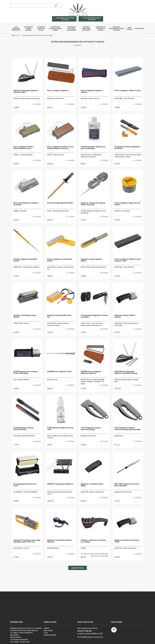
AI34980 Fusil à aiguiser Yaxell (59, 372)
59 (117, 557)
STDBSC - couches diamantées (23, 155)
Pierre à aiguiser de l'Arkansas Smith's (60, 260)
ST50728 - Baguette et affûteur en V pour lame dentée (93, 212)
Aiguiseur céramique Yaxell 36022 (92, 485)
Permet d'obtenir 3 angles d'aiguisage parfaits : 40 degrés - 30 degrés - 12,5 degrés (92, 382)
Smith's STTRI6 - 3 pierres (21, 323)
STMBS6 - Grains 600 (20, 211)
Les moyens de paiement (19, 639)
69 (50, 389)
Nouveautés (14, 635)
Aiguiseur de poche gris (88, 436)
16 (117, 108)
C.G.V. (46, 633)
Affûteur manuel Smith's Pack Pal (59, 316)
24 (84, 332)
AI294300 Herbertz (53, 548)
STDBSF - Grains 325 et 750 (56, 155)
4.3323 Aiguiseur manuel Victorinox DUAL (23, 429)
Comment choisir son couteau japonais (24, 630)
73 (84, 389)
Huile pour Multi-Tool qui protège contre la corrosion (60, 437)
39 (16, 220)
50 (16, 164)
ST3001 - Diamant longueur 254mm (58, 211)
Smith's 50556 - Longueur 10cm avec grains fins (60, 268)
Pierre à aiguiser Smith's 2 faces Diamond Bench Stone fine (60, 148)
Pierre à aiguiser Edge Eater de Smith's (127, 204)
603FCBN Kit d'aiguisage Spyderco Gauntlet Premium (126, 372)
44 (50, 220)
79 (117, 332)
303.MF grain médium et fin (55, 98)
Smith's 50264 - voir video (21, 548)
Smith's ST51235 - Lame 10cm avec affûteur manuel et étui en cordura (128, 156)
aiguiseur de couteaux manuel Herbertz (59, 541)
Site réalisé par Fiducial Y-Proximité (133, 586)
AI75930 (83, 548)
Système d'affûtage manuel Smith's (25, 316)
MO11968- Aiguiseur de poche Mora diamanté (127, 485)
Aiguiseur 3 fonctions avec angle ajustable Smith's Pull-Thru (27, 541)
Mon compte (48, 630)
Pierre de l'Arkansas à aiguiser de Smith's (26, 204)
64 (16, 332)
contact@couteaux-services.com (91, 637)
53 (16, 501)
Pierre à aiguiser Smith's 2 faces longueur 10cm (128, 260)
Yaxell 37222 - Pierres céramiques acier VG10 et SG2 (126, 324)
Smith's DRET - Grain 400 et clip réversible (26, 267)
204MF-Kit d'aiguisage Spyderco (60, 484)
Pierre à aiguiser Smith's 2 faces (128, 91)
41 (16, 557)
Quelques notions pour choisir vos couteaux (26, 628)
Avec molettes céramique (21, 379)
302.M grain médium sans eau (90, 98)
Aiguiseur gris (119, 436)
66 (50, 108)
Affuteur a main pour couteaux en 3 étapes (93, 541)
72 (16, 108)
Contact (47, 628)
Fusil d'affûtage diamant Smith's (60, 203)
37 (84, 276)
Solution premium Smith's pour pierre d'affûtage (93, 148)
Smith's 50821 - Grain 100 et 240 (124, 98)
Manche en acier (52, 379)
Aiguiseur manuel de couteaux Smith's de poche (93, 204)
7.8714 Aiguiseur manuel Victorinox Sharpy (91, 429)
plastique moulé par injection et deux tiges (27, 98)
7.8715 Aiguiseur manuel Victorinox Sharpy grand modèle (127, 429)
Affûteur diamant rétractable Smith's (25, 260)
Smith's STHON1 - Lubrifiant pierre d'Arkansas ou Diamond (91, 156)
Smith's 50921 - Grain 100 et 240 (124, 267)
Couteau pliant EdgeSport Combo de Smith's (94, 316)
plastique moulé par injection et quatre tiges (126, 381)
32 (117, 164)
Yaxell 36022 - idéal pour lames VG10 (92, 492)
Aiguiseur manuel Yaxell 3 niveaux (125, 316)
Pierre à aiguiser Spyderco (58, 91)
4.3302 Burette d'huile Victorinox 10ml (60, 429)
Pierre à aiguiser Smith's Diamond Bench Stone (23, 148)
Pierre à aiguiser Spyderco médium (92, 91)
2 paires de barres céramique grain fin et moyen (60, 493)
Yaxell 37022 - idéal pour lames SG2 (125, 548)
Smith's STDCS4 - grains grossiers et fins (93, 267)
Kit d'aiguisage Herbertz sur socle (25, 485)
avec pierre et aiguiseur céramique (24, 436)
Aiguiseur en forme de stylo (123, 492)
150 (118, 389)
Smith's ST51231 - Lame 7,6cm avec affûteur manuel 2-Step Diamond (92, 324)
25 (117, 445)
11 (16, 445)
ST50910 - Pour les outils (122, 211)
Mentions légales (50, 635)
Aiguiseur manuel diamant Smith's (91, 260)
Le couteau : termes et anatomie (21, 633)
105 (50, 501)
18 (50, 276)
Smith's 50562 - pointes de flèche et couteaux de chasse (58, 324)
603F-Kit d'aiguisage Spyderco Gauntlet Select (26, 91)
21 (117, 501)
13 (117, 220)
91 (84, 108)
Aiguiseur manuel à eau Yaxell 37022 (127, 541)
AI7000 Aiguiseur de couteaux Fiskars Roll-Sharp (26, 372)
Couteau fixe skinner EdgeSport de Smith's (127, 148)
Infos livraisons (16, 637)
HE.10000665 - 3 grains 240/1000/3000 (25, 492)
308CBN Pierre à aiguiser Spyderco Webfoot (91, 372)
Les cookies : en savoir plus (20, 642)
